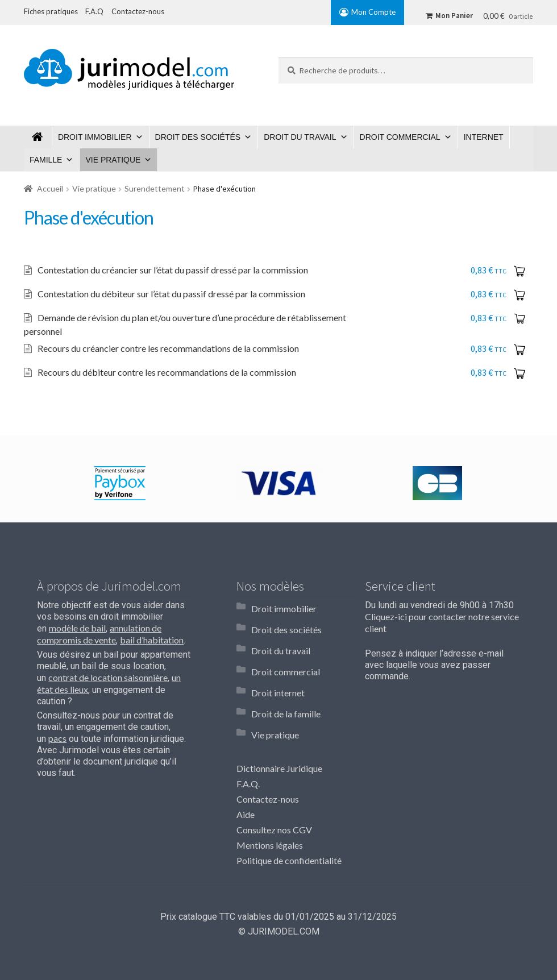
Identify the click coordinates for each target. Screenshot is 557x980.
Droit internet (278, 661)
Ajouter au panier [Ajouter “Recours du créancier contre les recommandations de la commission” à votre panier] (522, 342)
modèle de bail (77, 621)
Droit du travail (300, 137)
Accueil (50, 188)
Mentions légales (270, 800)
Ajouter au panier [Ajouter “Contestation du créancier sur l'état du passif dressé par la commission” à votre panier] (522, 271)
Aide (246, 770)
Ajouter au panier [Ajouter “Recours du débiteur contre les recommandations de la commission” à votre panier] (522, 366)
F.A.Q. (248, 739)
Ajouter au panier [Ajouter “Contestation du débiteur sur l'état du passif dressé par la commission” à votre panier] (522, 294)
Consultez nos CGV (274, 785)
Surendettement (155, 188)
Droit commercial (400, 137)
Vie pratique (113, 160)
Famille (46, 160)
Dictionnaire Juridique (279, 724)
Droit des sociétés (198, 137)
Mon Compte (373, 12)
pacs (57, 731)
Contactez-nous (268, 755)
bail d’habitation (152, 633)
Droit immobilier (95, 137)
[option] (120, 476)
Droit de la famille (286, 677)
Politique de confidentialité (289, 815)
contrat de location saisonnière (108, 670)
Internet (484, 137)
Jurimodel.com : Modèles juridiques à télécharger (38, 137)
